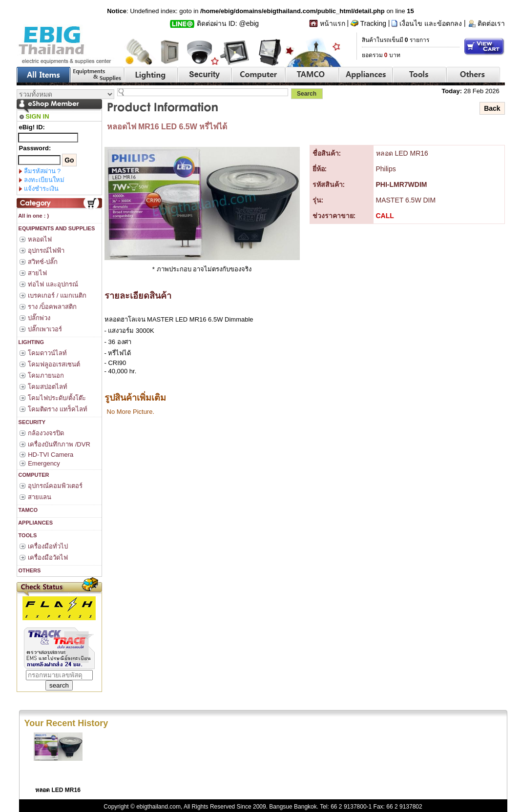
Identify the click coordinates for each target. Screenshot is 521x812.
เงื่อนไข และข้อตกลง (431, 23)
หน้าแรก (333, 23)
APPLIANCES (35, 523)
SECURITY (31, 422)
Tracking (373, 23)
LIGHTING (31, 342)
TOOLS (27, 535)
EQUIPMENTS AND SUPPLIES (56, 228)
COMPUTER (33, 475)
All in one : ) (33, 216)
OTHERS (29, 570)
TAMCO (28, 510)
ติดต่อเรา (491, 23)
